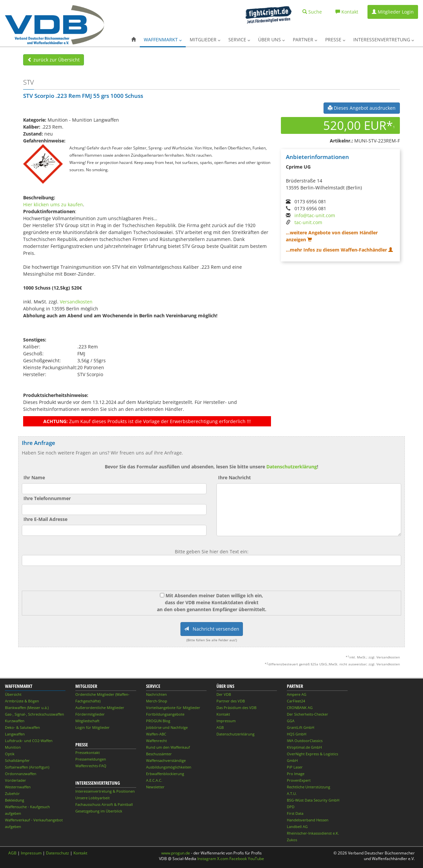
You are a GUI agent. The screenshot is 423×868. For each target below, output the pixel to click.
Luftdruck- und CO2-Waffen (29, 741)
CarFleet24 (296, 701)
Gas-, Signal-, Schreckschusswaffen (35, 714)
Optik (10, 754)
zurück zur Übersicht (54, 60)
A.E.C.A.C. (154, 780)
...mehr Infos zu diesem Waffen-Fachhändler (339, 250)
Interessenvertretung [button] (384, 39)
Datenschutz (58, 853)
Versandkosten (76, 302)
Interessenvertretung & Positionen (105, 791)
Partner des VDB (231, 701)
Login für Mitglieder (93, 727)
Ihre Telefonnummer (47, 498)
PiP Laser (295, 767)
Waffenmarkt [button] (163, 39)
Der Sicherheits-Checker (308, 714)
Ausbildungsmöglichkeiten (169, 767)
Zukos (292, 840)
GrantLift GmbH (301, 727)
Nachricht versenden (212, 629)
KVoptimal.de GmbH (304, 747)
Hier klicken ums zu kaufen (53, 204)
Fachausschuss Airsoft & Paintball (104, 804)
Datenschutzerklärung (292, 467)
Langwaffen (15, 734)
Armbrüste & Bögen (22, 701)
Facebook (238, 859)
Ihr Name (34, 477)
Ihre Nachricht (234, 477)
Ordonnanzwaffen (21, 774)
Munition (13, 747)
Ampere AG (297, 694)
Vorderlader (16, 780)
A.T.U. (292, 793)
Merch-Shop (157, 701)
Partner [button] (305, 39)
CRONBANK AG (300, 708)
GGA (291, 721)
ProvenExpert (299, 780)
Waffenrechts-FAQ (91, 766)
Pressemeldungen (91, 759)
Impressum (226, 721)
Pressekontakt (88, 752)
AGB (220, 727)
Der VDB (224, 694)
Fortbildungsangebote (165, 714)
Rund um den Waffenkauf (168, 747)
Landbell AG (297, 827)
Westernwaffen (18, 787)
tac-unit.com (308, 222)
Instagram (207, 859)
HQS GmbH (297, 734)
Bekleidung (15, 800)
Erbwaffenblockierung (165, 774)
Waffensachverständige (166, 760)
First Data (295, 813)
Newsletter (155, 787)
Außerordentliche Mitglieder (100, 708)
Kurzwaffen (15, 721)
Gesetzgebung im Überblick (99, 811)
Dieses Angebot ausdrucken (362, 108)
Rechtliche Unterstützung (308, 787)
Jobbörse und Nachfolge (167, 727)
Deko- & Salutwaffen (22, 727)
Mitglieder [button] (205, 39)
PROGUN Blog (158, 721)
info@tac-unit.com (315, 215)
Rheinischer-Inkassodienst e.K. (313, 833)
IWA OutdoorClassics (305, 741)
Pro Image (296, 774)
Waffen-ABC (156, 734)
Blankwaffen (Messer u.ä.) (27, 708)
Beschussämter (159, 754)
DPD (291, 807)
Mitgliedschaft (87, 721)
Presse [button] (335, 39)
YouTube (256, 859)
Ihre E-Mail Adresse (45, 519)
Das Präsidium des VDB (236, 708)
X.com (223, 859)
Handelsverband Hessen (308, 820)
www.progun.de (176, 853)
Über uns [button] (271, 39)
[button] (134, 40)
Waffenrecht (156, 741)
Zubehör (12, 793)
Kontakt (223, 714)
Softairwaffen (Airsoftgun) (27, 767)
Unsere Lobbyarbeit (93, 798)
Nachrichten (156, 694)
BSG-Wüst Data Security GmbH (313, 800)
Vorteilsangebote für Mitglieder (173, 708)
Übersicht (13, 694)
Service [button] (239, 39)
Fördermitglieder (90, 714)
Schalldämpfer (17, 760)
